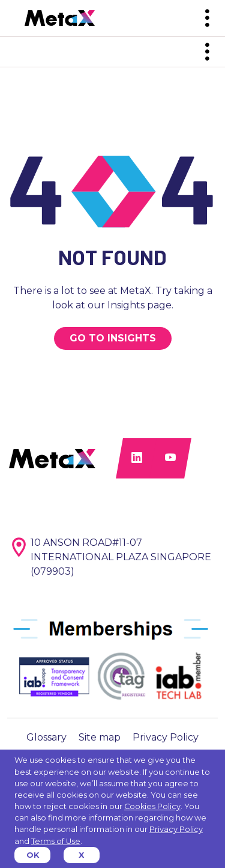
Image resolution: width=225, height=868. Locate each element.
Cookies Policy (152, 806)
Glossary (46, 737)
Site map (100, 737)
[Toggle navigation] (207, 18)
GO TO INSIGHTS (113, 338)
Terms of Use (56, 841)
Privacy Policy (166, 737)
